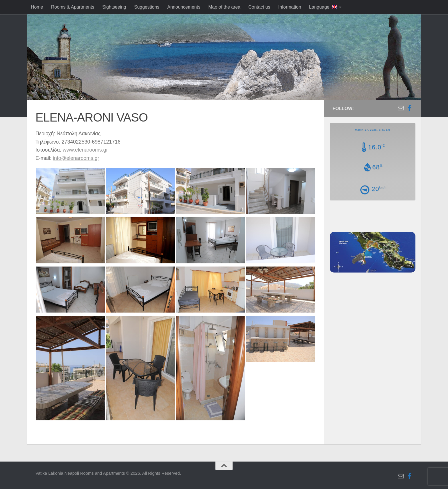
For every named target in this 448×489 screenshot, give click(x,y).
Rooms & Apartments (73, 7)
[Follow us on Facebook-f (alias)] (409, 108)
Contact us (259, 7)
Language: (323, 7)
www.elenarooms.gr (85, 150)
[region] (224, 66)
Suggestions (147, 7)
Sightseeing (114, 7)
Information (290, 7)
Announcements (184, 7)
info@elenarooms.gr (76, 158)
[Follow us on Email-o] (401, 108)
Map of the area (224, 7)
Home (37, 7)
